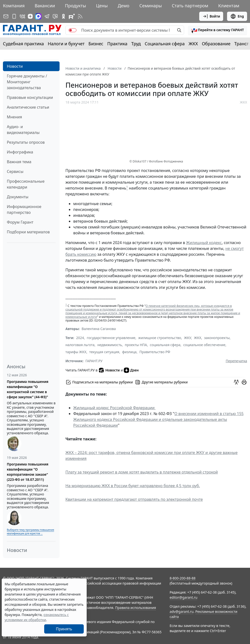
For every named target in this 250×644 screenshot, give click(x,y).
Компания (14, 6)
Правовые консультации (30, 97)
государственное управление (111, 338)
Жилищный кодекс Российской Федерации (114, 408)
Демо (124, 6)
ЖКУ (188, 338)
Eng (237, 16)
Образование (216, 44)
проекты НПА (136, 345)
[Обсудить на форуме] (236, 382)
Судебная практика (23, 44)
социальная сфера (165, 345)
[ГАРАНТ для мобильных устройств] (14, 16)
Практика (117, 44)
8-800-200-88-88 (183, 578)
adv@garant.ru (182, 611)
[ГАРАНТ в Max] (38, 16)
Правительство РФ (155, 352)
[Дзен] (30, 16)
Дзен (131, 370)
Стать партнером (190, 6)
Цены (102, 6)
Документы (18, 197)
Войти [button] (211, 16)
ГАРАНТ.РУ (94, 361)
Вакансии (45, 6)
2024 (80, 338)
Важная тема (19, 162)
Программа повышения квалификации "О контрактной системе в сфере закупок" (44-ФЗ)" (28, 389)
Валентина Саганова (99, 329)
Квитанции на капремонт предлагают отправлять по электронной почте (134, 499)
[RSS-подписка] (80, 16)
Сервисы (15, 171)
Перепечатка (236, 361)
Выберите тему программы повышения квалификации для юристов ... (30, 532)
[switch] (73, 30)
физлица (129, 352)
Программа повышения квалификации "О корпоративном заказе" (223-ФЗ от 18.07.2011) (28, 472)
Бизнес (96, 44)
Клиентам (229, 6)
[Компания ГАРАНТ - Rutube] (72, 16)
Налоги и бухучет (66, 44)
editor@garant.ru (184, 597)
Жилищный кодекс (204, 243)
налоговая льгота (80, 345)
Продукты (75, 6)
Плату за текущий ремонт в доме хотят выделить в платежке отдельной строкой (142, 472)
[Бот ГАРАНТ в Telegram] (55, 16)
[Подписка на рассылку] (6, 16)
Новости (15, 66)
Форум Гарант (20, 222)
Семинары (151, 6)
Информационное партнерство (24, 209)
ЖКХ (193, 44)
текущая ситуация (104, 352)
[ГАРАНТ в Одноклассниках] (63, 16)
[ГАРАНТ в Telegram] (47, 16)
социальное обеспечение (204, 345)
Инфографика (20, 152)
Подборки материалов (28, 232)
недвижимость (110, 345)
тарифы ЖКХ (76, 352)
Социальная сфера (165, 44)
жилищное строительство (160, 338)
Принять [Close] (64, 629)
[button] (218, 30)
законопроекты (217, 338)
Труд (136, 44)
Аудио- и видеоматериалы (23, 130)
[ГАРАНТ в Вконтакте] (22, 16)
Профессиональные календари (26, 184)
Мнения (14, 117)
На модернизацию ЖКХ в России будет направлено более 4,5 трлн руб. (133, 486)
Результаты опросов (26, 142)
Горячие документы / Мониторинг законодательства (27, 82)
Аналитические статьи (28, 107)
